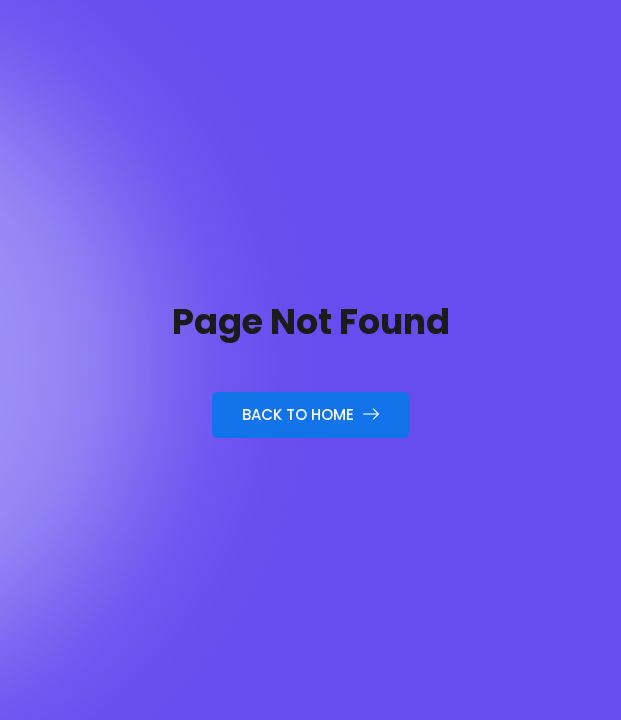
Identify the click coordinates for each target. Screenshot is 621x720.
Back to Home (310, 414)
